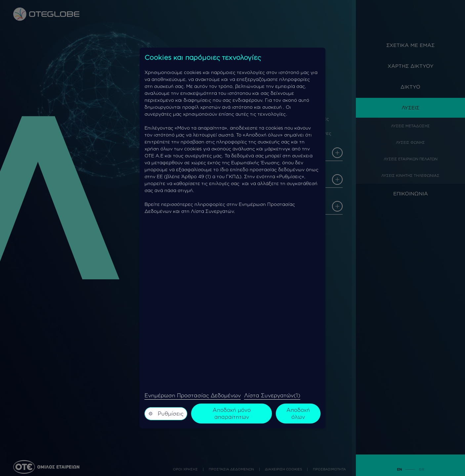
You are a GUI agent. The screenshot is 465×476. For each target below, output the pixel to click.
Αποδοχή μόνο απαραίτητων (232, 413)
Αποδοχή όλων (298, 413)
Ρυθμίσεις (166, 414)
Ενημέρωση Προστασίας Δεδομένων (193, 395)
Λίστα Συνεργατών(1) (272, 395)
